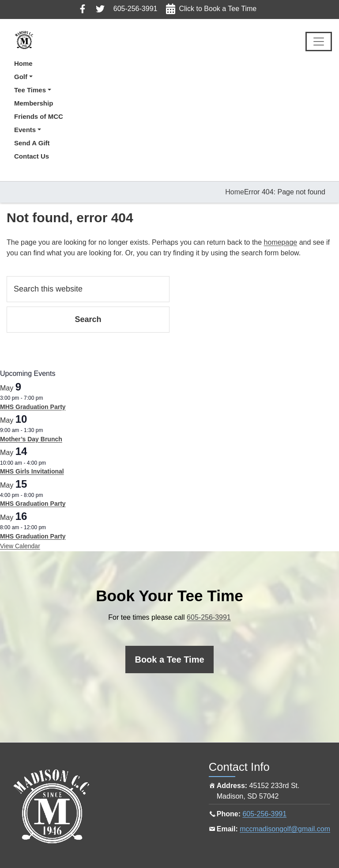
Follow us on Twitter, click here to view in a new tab (100, 9)
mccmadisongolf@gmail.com (285, 829)
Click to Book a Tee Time (218, 9)
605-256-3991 (136, 9)
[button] (39, 77)
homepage (281, 242)
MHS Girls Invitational (32, 471)
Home (235, 192)
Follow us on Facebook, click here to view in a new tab (83, 9)
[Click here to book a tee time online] (169, 660)
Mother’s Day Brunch (31, 439)
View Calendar (20, 546)
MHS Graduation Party (33, 407)
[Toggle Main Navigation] (319, 42)
